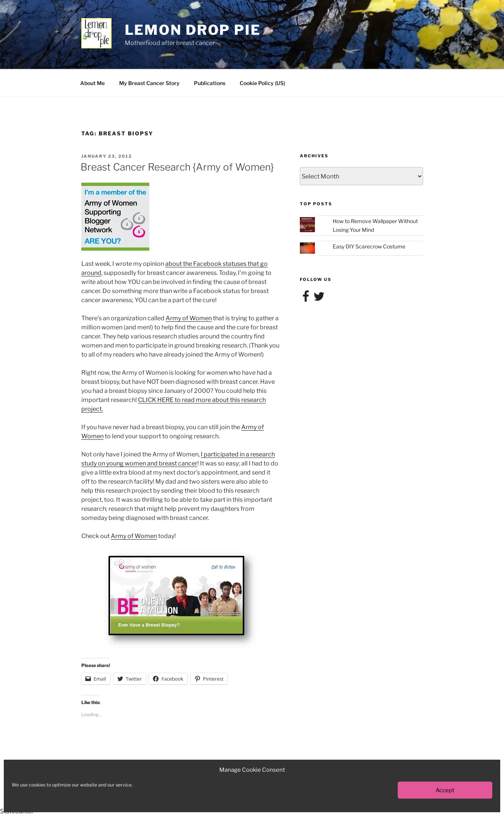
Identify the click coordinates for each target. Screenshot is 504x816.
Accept (445, 790)
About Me (92, 83)
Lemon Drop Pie (193, 30)
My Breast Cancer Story (149, 83)
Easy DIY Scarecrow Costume (369, 246)
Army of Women (189, 318)
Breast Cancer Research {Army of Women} (177, 167)
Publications (210, 83)
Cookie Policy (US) (262, 83)
